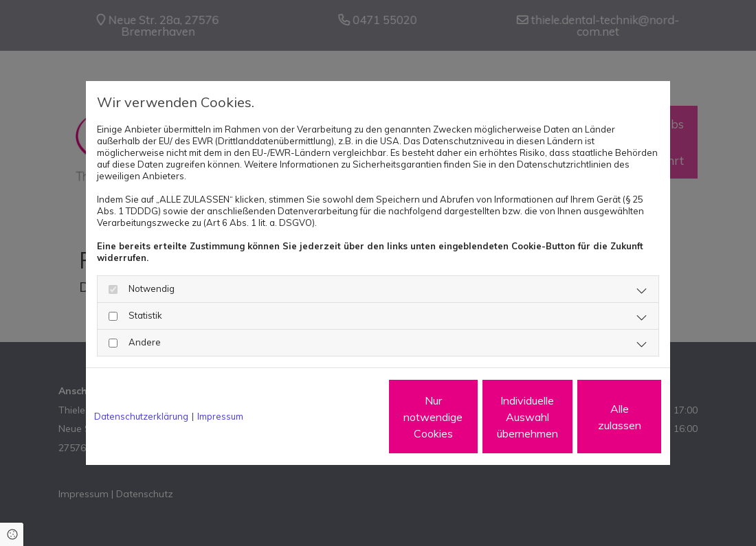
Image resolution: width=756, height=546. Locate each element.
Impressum (220, 416)
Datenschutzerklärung (141, 416)
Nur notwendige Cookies (337, 417)
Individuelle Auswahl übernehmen (468, 417)
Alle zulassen (599, 417)
